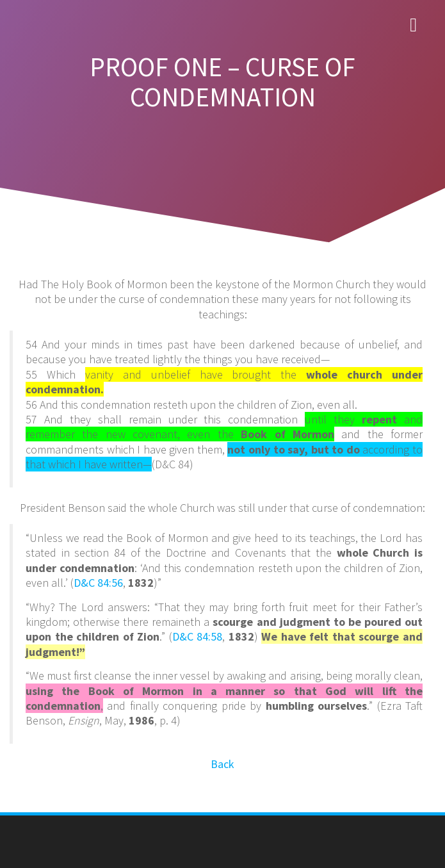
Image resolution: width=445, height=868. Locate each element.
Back (222, 764)
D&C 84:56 (98, 583)
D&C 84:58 (198, 636)
